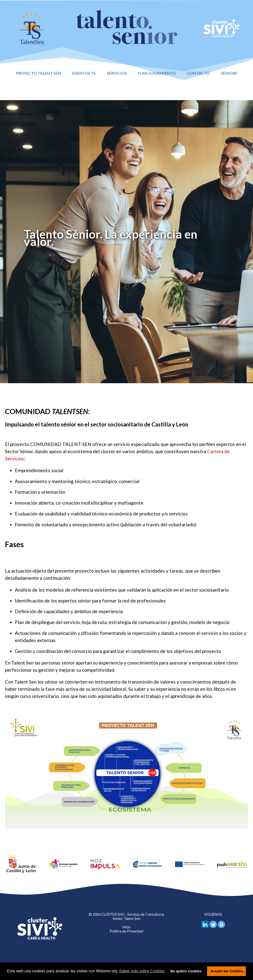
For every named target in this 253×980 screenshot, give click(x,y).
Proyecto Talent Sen (38, 73)
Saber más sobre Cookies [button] (142, 971)
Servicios (117, 73)
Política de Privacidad (126, 931)
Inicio (126, 927)
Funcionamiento (157, 73)
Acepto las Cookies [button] (227, 971)
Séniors (229, 73)
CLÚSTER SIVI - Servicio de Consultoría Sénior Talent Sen (133, 916)
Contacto (198, 73)
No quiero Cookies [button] (186, 971)
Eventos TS (84, 73)
